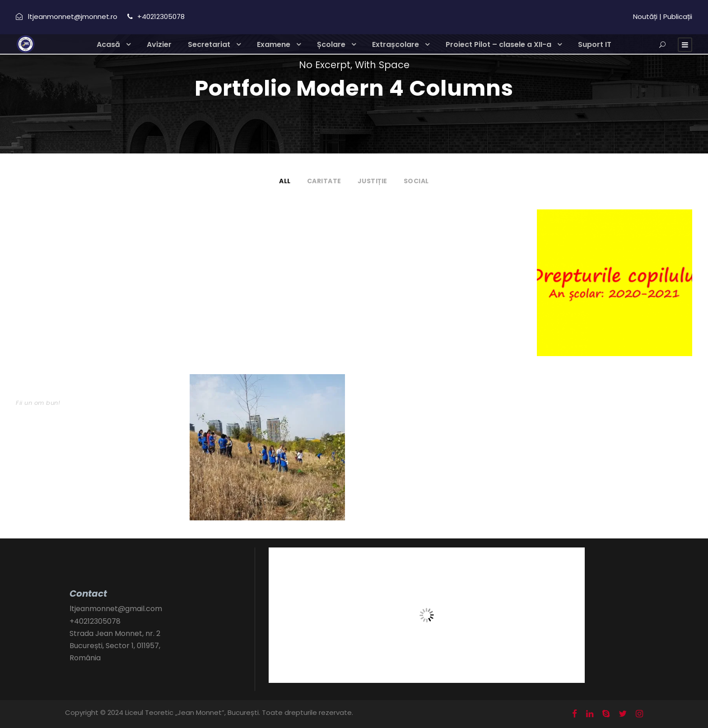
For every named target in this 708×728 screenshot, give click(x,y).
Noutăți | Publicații (663, 16)
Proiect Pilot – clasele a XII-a (498, 44)
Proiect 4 (383, 227)
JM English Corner (55, 227)
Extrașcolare (396, 44)
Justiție (373, 181)
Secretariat (209, 44)
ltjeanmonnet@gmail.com (116, 609)
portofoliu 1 (214, 227)
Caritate (324, 181)
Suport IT (595, 44)
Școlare (331, 44)
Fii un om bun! (38, 403)
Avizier (159, 44)
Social (416, 181)
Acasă (108, 44)
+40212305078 (95, 621)
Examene (274, 44)
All (285, 181)
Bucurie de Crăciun (57, 392)
